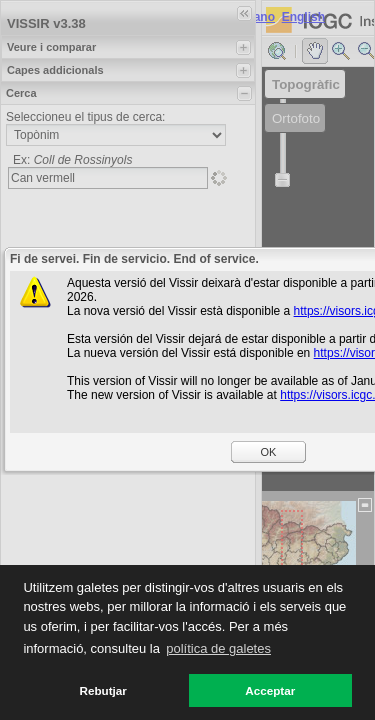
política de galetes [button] (218, 648)
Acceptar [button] (270, 690)
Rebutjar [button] (103, 690)
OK (269, 452)
